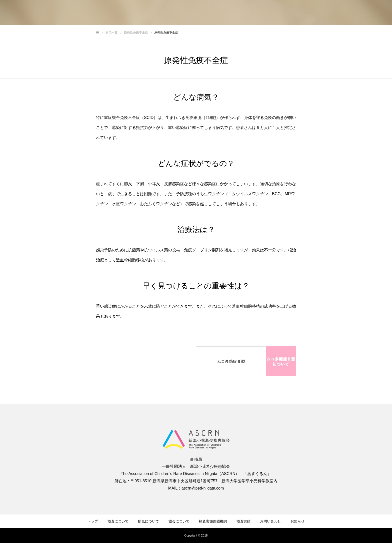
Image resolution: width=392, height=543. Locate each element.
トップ (93, 521)
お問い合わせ (270, 521)
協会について (179, 521)
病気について (148, 521)
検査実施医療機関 (213, 521)
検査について (118, 521)
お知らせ (297, 521)
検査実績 (243, 521)
